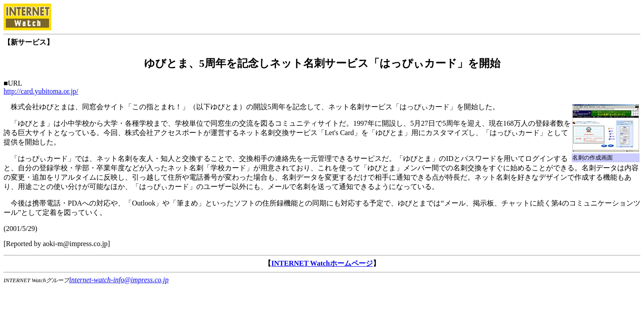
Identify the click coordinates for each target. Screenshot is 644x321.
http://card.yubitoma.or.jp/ (41, 91)
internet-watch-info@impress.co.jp (119, 280)
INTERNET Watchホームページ (322, 263)
